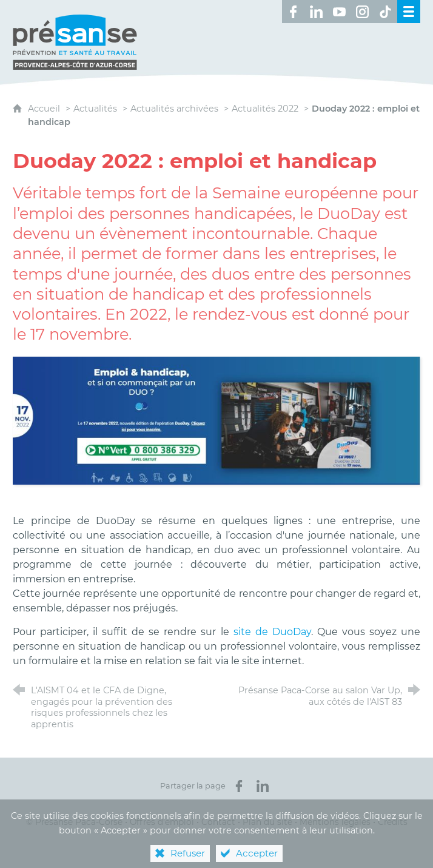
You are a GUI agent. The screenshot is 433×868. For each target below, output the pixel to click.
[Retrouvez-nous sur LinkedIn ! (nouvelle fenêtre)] (317, 12)
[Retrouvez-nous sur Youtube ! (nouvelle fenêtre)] (340, 12)
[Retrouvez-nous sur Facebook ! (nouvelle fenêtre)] (294, 12)
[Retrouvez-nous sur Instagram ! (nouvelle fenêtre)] (363, 12)
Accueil (45, 109)
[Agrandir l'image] (216, 420)
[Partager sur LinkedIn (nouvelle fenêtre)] (263, 786)
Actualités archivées (174, 109)
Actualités (95, 109)
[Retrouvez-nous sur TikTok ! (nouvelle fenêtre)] (386, 12)
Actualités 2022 (265, 109)
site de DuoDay (272, 632)
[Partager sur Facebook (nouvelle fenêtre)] (239, 786)
